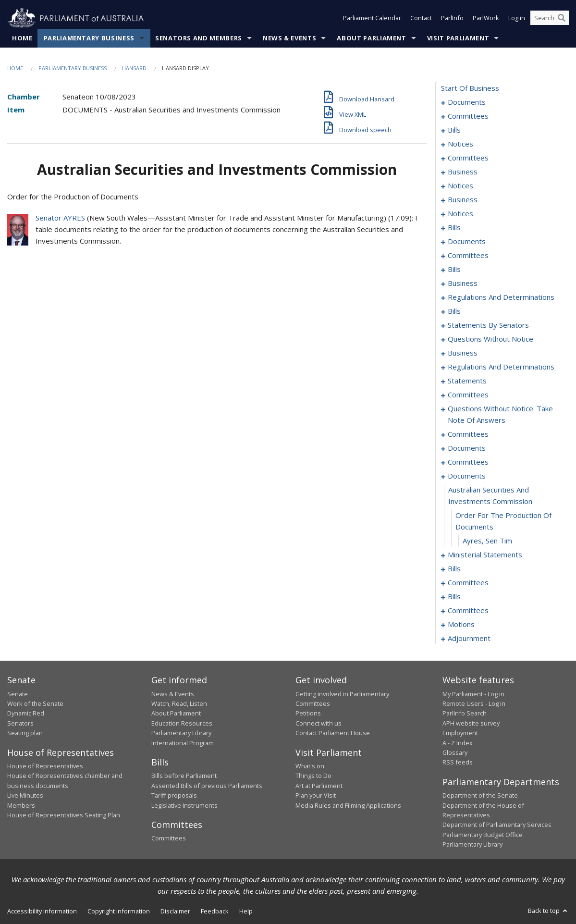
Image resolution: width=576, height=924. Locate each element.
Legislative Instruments (184, 805)
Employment (460, 733)
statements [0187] (467, 381)
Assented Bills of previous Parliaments (207, 786)
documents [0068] (467, 242)
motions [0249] (461, 625)
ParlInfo (452, 18)
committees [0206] (468, 434)
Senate (18, 694)
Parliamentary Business (89, 38)
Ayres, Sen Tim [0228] (487, 541)
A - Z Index (458, 743)
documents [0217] (467, 448)
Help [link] (246, 911)
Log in (517, 18)
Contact (421, 18)
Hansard (134, 68)
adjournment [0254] (469, 639)
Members (21, 805)
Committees (169, 838)
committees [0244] (468, 611)
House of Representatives (45, 766)
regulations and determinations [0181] (501, 367)
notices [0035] (460, 144)
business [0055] (463, 200)
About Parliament (371, 38)
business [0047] (463, 172)
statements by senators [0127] (488, 325)
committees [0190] (468, 395)
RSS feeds (458, 763)
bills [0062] (454, 228)
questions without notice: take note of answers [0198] (500, 415)
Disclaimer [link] (175, 911)
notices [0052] (460, 186)
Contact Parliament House (333, 733)
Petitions (308, 714)
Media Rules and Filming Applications (348, 805)
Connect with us (319, 723)
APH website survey (471, 723)
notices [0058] (460, 214)
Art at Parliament (319, 786)
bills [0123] (454, 311)
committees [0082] (468, 256)
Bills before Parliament (184, 776)
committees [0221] (468, 462)
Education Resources (182, 723)
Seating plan (25, 733)
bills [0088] (454, 270)
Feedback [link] (215, 911)
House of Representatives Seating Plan (64, 815)
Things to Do (313, 776)
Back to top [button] (548, 911)
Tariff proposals (174, 796)
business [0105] (463, 283)
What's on (310, 766)
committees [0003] (468, 116)
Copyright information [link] (119, 911)
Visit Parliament (458, 38)
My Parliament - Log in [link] (473, 694)
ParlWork (486, 18)
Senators (20, 723)
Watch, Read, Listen (179, 703)
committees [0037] (468, 158)
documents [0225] (467, 476)
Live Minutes (25, 796)
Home (22, 38)
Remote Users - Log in (474, 703)
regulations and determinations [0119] (501, 297)
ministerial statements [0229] (485, 555)
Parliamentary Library (181, 733)
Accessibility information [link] (42, 911)
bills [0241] (454, 597)
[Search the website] (550, 18)
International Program (183, 743)
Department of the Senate (480, 796)
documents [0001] (467, 102)
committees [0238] (468, 583)
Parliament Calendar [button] (372, 18)
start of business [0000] (470, 88)
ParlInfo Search (465, 714)
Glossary (455, 752)
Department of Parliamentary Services (497, 825)
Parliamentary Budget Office (483, 835)
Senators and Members (199, 38)
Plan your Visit (316, 796)
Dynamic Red (26, 714)
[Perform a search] (562, 18)
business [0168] (463, 353)
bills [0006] (454, 130)
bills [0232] (454, 569)
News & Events (289, 38)
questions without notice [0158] (490, 339)
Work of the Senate (35, 703)
